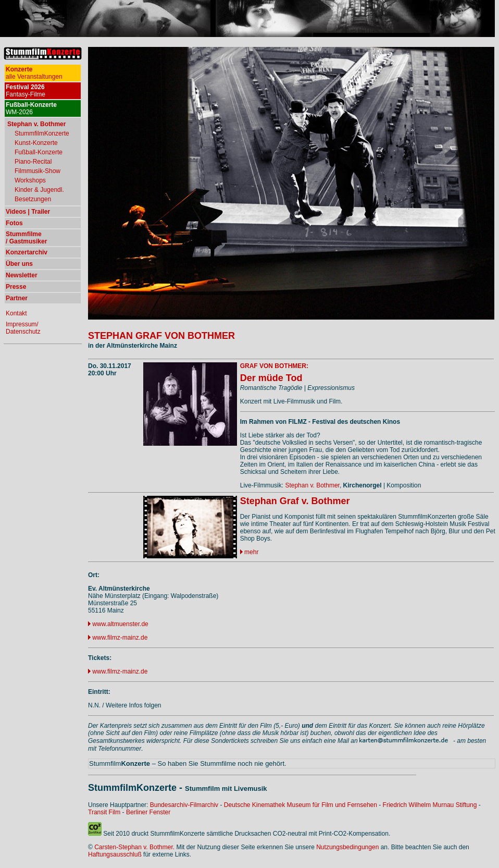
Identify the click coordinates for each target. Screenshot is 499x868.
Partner (17, 298)
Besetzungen (33, 199)
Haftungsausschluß (115, 854)
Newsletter (22, 275)
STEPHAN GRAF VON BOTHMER (161, 336)
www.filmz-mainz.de (120, 638)
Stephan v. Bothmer (312, 485)
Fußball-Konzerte (39, 152)
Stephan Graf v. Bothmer (295, 501)
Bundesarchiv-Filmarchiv (184, 805)
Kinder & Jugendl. (39, 190)
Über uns (19, 264)
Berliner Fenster (148, 812)
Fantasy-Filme (26, 91)
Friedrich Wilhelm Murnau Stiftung (430, 805)
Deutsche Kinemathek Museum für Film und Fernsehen (301, 805)
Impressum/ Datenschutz (23, 328)
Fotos (14, 223)
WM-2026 (31, 108)
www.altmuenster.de (120, 624)
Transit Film (104, 812)
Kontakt (16, 313)
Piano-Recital (33, 162)
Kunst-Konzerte (36, 143)
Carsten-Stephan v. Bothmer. (134, 847)
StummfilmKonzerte (42, 133)
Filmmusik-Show (38, 171)
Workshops (30, 180)
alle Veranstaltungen (34, 73)
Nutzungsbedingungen (347, 847)
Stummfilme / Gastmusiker (26, 238)
